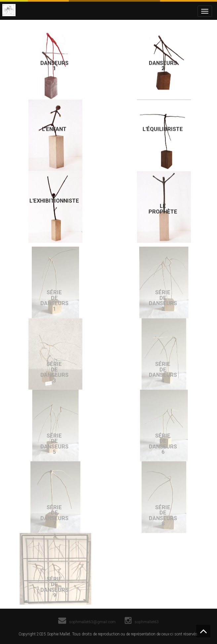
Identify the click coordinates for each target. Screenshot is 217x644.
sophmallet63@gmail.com (87, 622)
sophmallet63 (142, 622)
